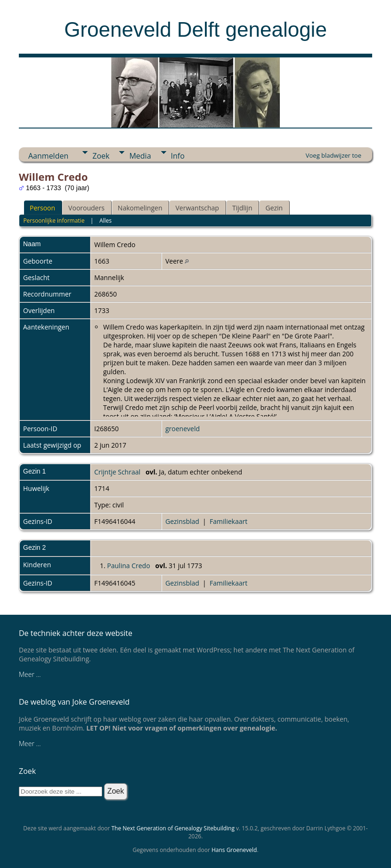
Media (140, 156)
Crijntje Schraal (117, 472)
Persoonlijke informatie (54, 221)
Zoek (101, 156)
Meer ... (30, 674)
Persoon (42, 208)
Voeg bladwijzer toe (334, 155)
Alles (106, 221)
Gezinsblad (182, 521)
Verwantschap (197, 208)
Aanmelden (48, 156)
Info (178, 156)
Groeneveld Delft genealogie (195, 29)
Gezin (274, 208)
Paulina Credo (128, 566)
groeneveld (183, 429)
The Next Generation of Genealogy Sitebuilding (173, 828)
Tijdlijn (242, 208)
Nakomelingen (140, 208)
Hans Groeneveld (234, 850)
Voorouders (86, 208)
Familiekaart (228, 521)
